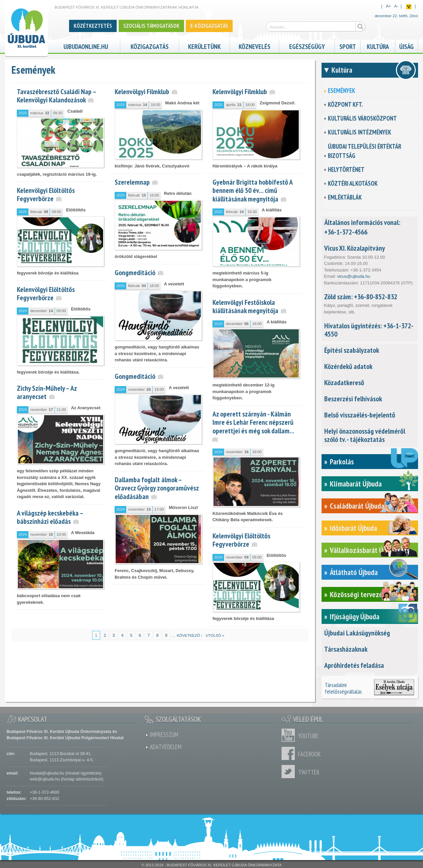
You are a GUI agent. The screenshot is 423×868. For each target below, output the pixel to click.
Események (342, 90)
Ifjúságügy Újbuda (355, 616)
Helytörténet (346, 169)
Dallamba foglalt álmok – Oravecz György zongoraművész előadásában (157, 488)
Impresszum (164, 735)
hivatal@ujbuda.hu (47, 773)
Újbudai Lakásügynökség (357, 633)
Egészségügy (307, 46)
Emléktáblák (345, 197)
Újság (406, 46)
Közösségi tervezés (358, 594)
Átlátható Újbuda (354, 572)
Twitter (290, 772)
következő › (190, 635)
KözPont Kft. (345, 104)
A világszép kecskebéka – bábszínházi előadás (50, 517)
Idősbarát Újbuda (353, 528)
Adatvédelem (166, 747)
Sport (348, 46)
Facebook (290, 753)
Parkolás (342, 462)
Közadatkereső (344, 382)
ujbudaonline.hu (86, 46)
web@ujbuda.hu (45, 779)
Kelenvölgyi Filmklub (142, 91)
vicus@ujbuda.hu (354, 276)
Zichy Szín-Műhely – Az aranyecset (47, 392)
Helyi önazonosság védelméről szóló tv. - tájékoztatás (365, 435)
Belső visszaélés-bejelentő (360, 415)
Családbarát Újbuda (357, 506)
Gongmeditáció (135, 272)
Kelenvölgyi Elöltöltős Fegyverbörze (46, 194)
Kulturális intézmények (360, 132)
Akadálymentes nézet (409, 7)
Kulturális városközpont (362, 118)
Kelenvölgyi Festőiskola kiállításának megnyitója (245, 306)
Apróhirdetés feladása (354, 665)
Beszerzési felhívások (353, 399)
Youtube (290, 735)
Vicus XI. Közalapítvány (355, 248)
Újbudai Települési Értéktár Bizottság (365, 151)
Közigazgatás (150, 46)
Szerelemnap (132, 182)
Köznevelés (254, 46)
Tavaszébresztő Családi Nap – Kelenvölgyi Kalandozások (57, 96)
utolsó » (215, 635)
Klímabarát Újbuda (356, 484)
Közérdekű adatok (348, 366)
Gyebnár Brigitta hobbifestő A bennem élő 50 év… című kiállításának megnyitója (252, 190)
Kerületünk (204, 46)
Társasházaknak (346, 649)
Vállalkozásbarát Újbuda (364, 550)
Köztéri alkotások (353, 183)
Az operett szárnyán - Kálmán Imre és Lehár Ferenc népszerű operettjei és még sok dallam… (253, 422)
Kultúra (378, 46)
